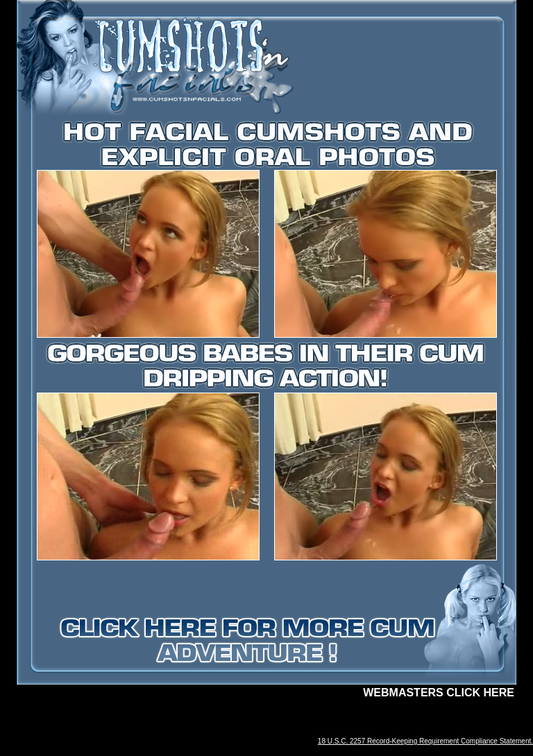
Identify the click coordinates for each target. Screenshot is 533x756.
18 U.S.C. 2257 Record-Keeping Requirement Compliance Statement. (425, 741)
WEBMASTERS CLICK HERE (439, 693)
